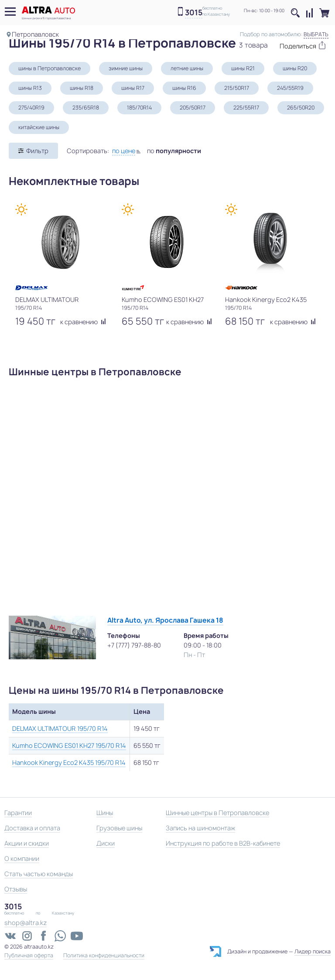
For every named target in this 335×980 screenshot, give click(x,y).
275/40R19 (31, 108)
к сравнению (83, 322)
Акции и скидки (27, 843)
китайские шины (39, 127)
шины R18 (82, 88)
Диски (106, 843)
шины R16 (184, 88)
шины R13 (30, 88)
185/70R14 (139, 108)
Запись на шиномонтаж (200, 828)
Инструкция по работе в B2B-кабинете (223, 843)
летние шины (187, 68)
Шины (105, 813)
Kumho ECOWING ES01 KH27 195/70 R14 (69, 745)
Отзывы (16, 889)
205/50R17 (193, 108)
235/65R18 (86, 108)
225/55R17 (246, 108)
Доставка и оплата (32, 828)
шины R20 (295, 68)
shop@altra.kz (26, 923)
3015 (194, 13)
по (174, 151)
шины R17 (133, 88)
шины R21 (243, 68)
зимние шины (126, 68)
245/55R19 (290, 88)
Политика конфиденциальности (104, 956)
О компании (22, 858)
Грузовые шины (119, 828)
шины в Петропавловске (50, 68)
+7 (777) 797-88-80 (134, 645)
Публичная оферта (29, 956)
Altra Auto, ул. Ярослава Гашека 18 (165, 620)
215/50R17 (237, 88)
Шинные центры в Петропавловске (217, 813)
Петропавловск (35, 34)
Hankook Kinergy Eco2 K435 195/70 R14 (69, 762)
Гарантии (18, 813)
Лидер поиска (313, 951)
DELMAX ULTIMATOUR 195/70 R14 (60, 728)
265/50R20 (301, 108)
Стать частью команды (39, 874)
